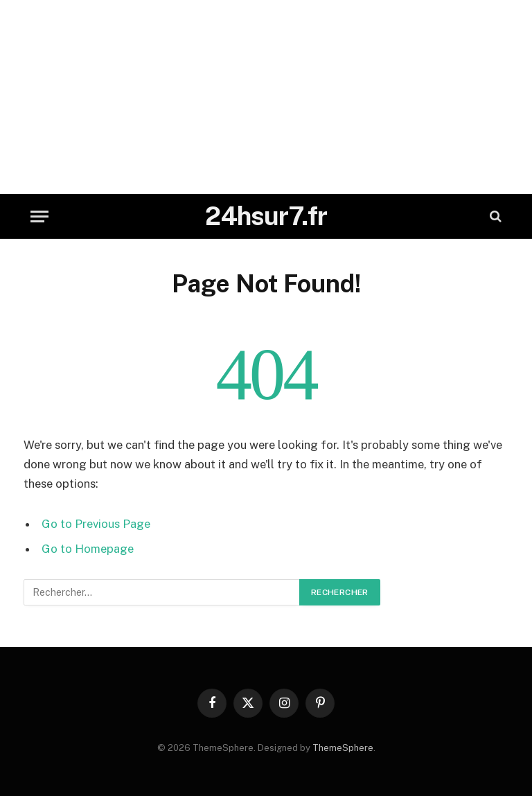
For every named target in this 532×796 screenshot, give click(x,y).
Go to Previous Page (96, 524)
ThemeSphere (343, 748)
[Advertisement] (266, 97)
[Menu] (39, 216)
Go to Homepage (88, 549)
